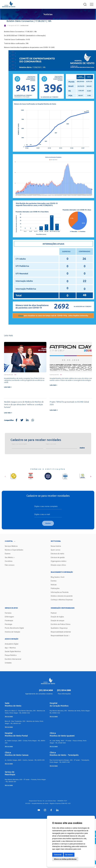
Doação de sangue (58, 621)
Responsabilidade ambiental (61, 632)
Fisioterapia (9, 621)
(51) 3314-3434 (46, 691)
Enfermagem (9, 617)
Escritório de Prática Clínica (61, 625)
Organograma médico (59, 561)
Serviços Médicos (11, 546)
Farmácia (8, 613)
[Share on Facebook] (16, 420)
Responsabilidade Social (59, 636)
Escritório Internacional (13, 659)
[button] (5, 476)
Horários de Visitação (12, 632)
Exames (8, 554)
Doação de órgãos (57, 617)
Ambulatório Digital (12, 644)
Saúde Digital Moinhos (13, 652)
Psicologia (8, 625)
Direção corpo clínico (58, 565)
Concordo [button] (58, 855)
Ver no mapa (9, 717)
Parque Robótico (11, 655)
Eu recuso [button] (69, 855)
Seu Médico (9, 558)
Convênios (9, 561)
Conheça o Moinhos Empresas (62, 600)
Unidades (8, 663)
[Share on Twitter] (22, 420)
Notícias (54, 585)
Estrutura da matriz (58, 554)
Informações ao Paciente (60, 592)
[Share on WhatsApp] (33, 420)
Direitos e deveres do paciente (62, 596)
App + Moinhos (10, 648)
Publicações (55, 589)
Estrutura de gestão (58, 558)
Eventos (54, 581)
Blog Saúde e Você (58, 577)
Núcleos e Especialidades (14, 550)
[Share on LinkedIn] (27, 420)
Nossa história (56, 546)
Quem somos (56, 550)
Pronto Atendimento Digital (14, 628)
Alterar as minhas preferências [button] (65, 859)
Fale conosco (10, 565)
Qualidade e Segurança (59, 628)
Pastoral (54, 613)
